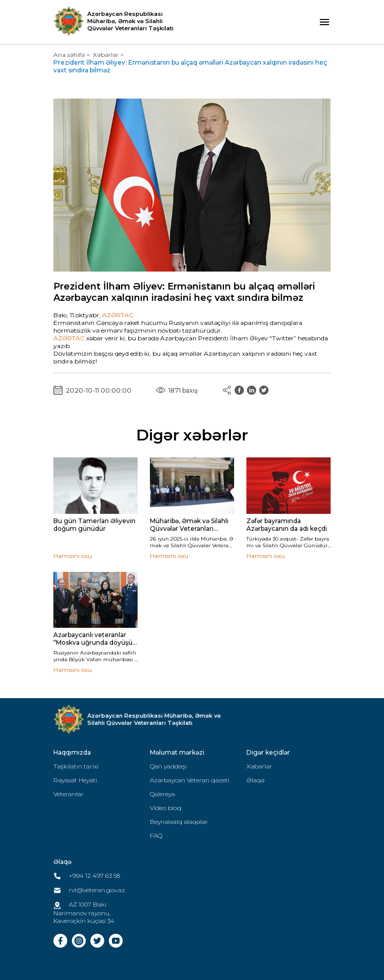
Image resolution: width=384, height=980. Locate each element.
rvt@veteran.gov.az (89, 890)
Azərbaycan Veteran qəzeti (190, 780)
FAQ (156, 835)
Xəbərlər (106, 55)
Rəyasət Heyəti (75, 780)
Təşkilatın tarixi (76, 766)
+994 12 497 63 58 (87, 876)
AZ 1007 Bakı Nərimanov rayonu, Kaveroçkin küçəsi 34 (84, 912)
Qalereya (162, 794)
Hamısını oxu (73, 556)
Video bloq (166, 808)
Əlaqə (255, 780)
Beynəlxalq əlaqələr (179, 822)
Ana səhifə (69, 55)
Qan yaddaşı (168, 766)
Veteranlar (69, 794)
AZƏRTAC (118, 315)
